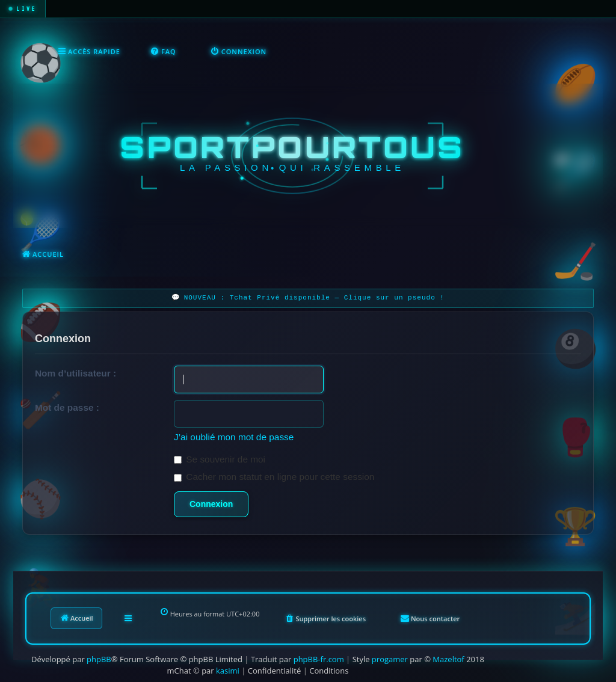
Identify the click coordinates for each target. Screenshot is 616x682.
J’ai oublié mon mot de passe (234, 437)
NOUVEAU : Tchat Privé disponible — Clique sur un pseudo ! (314, 298)
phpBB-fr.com (319, 659)
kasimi (228, 671)
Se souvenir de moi (220, 459)
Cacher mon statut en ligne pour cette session (274, 477)
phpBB (99, 659)
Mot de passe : (67, 407)
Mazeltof (448, 659)
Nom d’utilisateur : (75, 373)
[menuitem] (163, 52)
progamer (390, 659)
